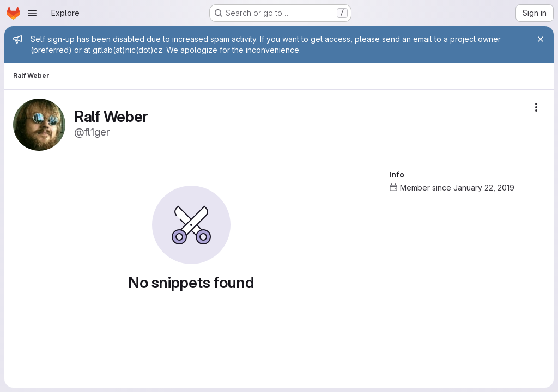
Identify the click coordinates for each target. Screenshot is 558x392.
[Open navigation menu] (32, 13)
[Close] (541, 39)
